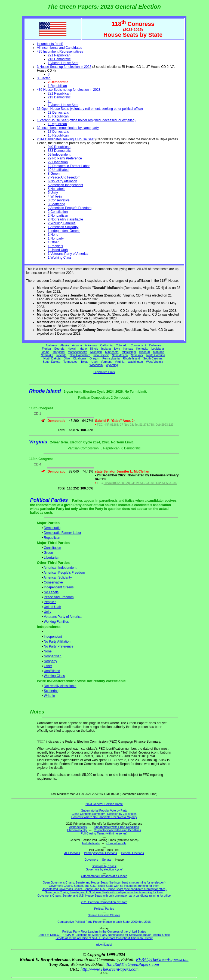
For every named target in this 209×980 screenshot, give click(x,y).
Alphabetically (78, 827)
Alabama (51, 345)
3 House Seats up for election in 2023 (64, 67)
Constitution (52, 548)
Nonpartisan (53, 656)
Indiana (106, 349)
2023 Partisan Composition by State (104, 902)
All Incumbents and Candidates (60, 48)
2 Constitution (58, 212)
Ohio (67, 358)
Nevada (61, 355)
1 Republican (57, 86)
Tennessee (70, 362)
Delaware (155, 345)
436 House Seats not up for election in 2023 (69, 90)
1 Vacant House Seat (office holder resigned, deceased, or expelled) (86, 120)
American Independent (60, 568)
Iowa (117, 349)
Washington (135, 362)
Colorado (122, 345)
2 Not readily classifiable (65, 219)
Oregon (94, 358)
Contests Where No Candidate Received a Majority (104, 817)
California (106, 345)
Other (48, 666)
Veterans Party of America (63, 617)
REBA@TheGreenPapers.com (162, 959)
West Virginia (155, 362)
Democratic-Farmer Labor (62, 533)
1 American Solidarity (63, 227)
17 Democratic (58, 132)
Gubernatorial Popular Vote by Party (104, 810)
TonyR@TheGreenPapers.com (133, 964)
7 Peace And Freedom (64, 177)
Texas (84, 362)
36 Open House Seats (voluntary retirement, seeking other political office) (90, 109)
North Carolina (156, 355)
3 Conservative (59, 200)
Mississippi (129, 352)
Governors (91, 860)
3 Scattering (57, 204)
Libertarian (52, 558)
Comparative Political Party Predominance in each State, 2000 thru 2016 (104, 922)
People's (50, 602)
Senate (107, 860)
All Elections (72, 853)
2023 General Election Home (104, 804)
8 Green (54, 174)
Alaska (64, 345)
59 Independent (59, 155)
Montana (159, 352)
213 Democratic (59, 59)
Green (48, 553)
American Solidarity (58, 577)
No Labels (51, 592)
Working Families (56, 622)
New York (137, 355)
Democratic (52, 528)
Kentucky (142, 349)
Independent (53, 637)
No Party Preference (59, 646)
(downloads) (104, 945)
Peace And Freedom (59, 597)
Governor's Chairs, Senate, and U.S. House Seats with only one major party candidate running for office (104, 896)
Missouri (145, 352)
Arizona (77, 345)
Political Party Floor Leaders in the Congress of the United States (104, 931)
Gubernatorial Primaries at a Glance (104, 876)
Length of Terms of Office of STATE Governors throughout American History (104, 938)
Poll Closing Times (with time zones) (104, 833)
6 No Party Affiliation (63, 181)
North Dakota (52, 358)
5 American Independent (66, 185)
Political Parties (49, 500)
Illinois (94, 349)
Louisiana (158, 349)
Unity (47, 612)
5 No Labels (57, 189)
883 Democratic (59, 151)
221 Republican (59, 55)
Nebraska (47, 355)
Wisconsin (96, 365)
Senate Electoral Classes (104, 915)
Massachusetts (77, 352)
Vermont (106, 362)
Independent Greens (59, 587)
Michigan (96, 352)
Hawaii (72, 349)
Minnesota (112, 352)
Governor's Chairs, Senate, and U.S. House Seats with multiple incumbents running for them (104, 892)
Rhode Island (132, 358)
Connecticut (138, 345)
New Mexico (120, 355)
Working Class (54, 676)
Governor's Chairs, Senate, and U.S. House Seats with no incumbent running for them (104, 886)
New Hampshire (80, 355)
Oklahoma (80, 358)
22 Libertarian (58, 162)
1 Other (53, 242)
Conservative (53, 582)
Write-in (49, 696)
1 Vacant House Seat (63, 63)
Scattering (51, 691)
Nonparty (50, 661)
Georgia (59, 349)
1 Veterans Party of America (68, 254)
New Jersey (101, 355)
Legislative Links (104, 372)
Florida (46, 349)
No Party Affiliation (57, 642)
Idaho (83, 349)
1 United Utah (58, 250)
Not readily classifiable (60, 686)
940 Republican (59, 147)
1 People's (56, 246)
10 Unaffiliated (58, 170)
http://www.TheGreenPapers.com (110, 969)
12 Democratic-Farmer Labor (69, 166)
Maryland (59, 352)
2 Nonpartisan (58, 216)
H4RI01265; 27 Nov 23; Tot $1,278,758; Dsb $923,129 (139, 425)
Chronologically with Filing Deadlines (118, 830)
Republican (52, 538)
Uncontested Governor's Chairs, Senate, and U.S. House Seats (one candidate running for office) (104, 889)
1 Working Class (60, 258)
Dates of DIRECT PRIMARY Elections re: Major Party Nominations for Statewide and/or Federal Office (104, 935)
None (48, 651)
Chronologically (77, 830)
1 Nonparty (56, 238)
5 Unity (53, 193)
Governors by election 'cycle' (104, 869)
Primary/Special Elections (101, 853)
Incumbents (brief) (50, 44)
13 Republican (58, 116)
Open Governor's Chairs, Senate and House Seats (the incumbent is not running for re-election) (104, 882)
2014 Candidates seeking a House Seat (66, 139)
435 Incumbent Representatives (60, 52)
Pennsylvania (111, 358)
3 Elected (44, 78)
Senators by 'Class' (104, 866)
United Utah (52, 607)
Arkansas (91, 345)
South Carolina (153, 358)
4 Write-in (55, 196)
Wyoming (112, 365)
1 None (53, 235)
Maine (45, 352)
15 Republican (58, 135)
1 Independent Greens (64, 231)
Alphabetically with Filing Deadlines (116, 827)
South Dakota (52, 362)
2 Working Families (62, 223)
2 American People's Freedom (70, 208)
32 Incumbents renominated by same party (68, 128)
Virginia (120, 362)
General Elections (132, 853)
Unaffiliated (52, 671)
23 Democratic (58, 113)
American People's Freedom (64, 573)
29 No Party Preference (65, 158)
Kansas (128, 349)
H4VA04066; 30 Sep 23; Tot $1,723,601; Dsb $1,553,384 (140, 483)
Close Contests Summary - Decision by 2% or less (104, 814)
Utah (95, 362)
